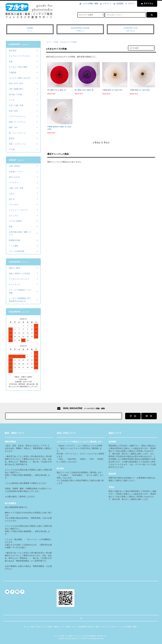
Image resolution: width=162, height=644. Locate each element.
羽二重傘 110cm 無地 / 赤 (57, 90)
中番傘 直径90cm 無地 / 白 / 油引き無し (59, 128)
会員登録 (120, 4)
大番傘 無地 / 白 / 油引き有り (113, 90)
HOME (30, 29)
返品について (71, 627)
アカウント (107, 4)
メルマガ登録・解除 (90, 4)
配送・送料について (56, 627)
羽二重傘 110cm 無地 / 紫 (84, 90)
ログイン (132, 4)
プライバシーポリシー (110, 627)
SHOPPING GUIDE (80, 29)
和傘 (56, 42)
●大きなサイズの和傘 (69, 42)
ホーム (49, 42)
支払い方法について (39, 627)
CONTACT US (131, 29)
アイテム (146, 3)
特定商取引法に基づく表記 (89, 627)
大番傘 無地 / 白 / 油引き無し (140, 90)
